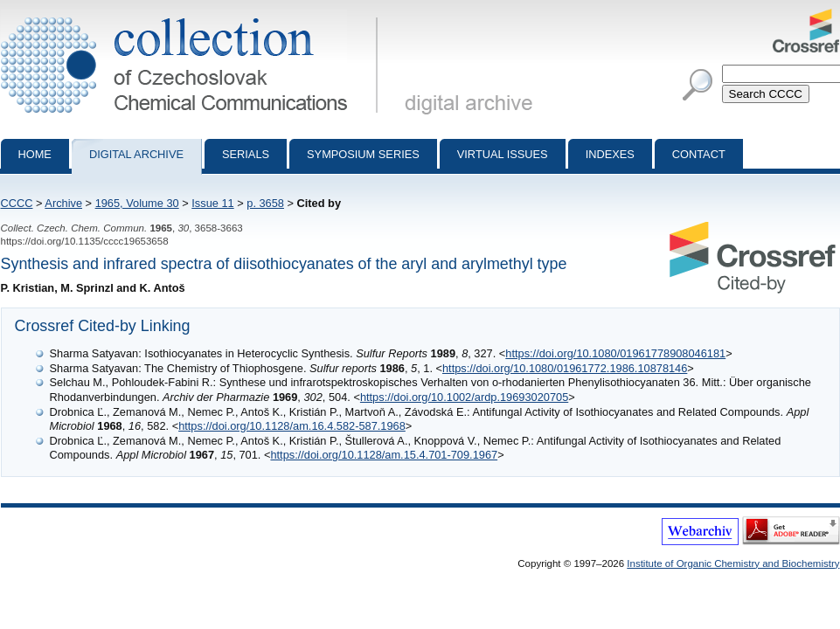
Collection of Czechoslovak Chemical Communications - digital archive (193, 16)
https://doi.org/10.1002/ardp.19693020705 (464, 397)
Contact (699, 154)
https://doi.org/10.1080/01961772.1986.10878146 (565, 368)
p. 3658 (265, 203)
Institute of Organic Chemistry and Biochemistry (733, 563)
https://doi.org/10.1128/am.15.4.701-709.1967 (384, 455)
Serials (246, 154)
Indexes (610, 154)
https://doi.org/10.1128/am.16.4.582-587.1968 (292, 426)
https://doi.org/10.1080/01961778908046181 (615, 353)
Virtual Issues (503, 154)
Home (35, 154)
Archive (63, 203)
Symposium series (363, 154)
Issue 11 (212, 203)
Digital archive (136, 154)
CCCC (17, 203)
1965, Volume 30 (137, 203)
